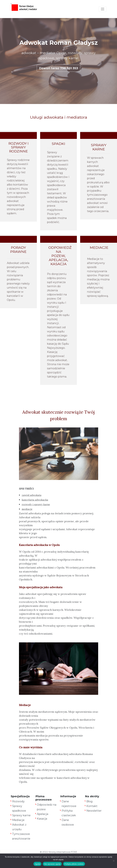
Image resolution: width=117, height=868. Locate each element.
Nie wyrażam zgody (52, 864)
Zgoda (37, 864)
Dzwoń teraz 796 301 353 (58, 68)
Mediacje (18, 820)
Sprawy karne (21, 815)
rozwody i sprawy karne (36, 504)
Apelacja (43, 814)
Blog (89, 801)
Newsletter (94, 811)
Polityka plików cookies (74, 864)
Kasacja (42, 819)
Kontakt (92, 806)
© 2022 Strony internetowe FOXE (59, 852)
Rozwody (18, 801)
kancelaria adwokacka (35, 500)
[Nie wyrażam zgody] (114, 861)
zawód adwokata (32, 495)
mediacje (27, 509)
